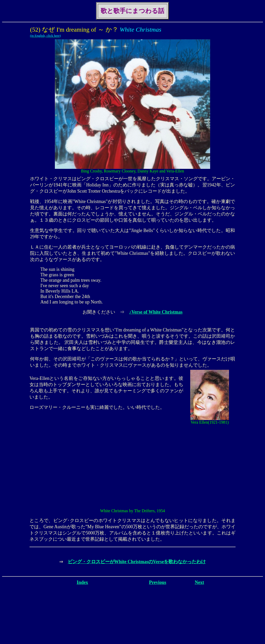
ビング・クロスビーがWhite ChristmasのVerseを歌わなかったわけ (137, 562)
